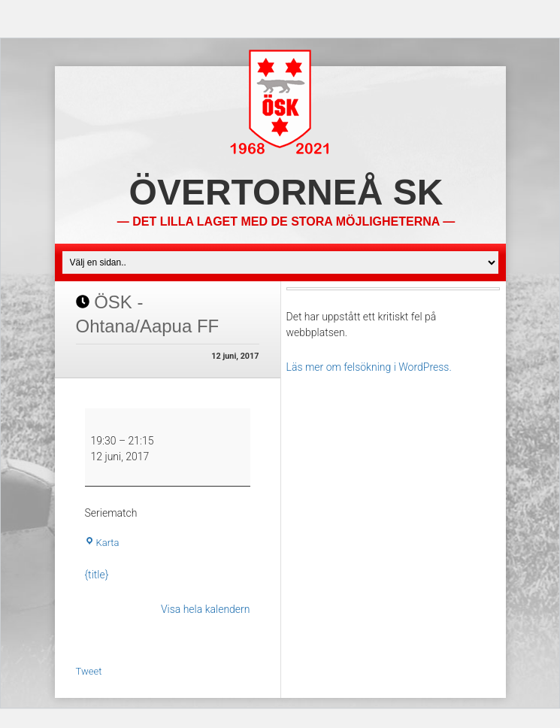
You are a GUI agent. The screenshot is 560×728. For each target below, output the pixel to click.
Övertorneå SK (286, 192)
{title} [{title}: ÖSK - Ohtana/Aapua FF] (97, 575)
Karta (102, 543)
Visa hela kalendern (206, 609)
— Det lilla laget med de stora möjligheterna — (286, 221)
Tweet (89, 671)
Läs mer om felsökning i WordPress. (369, 367)
